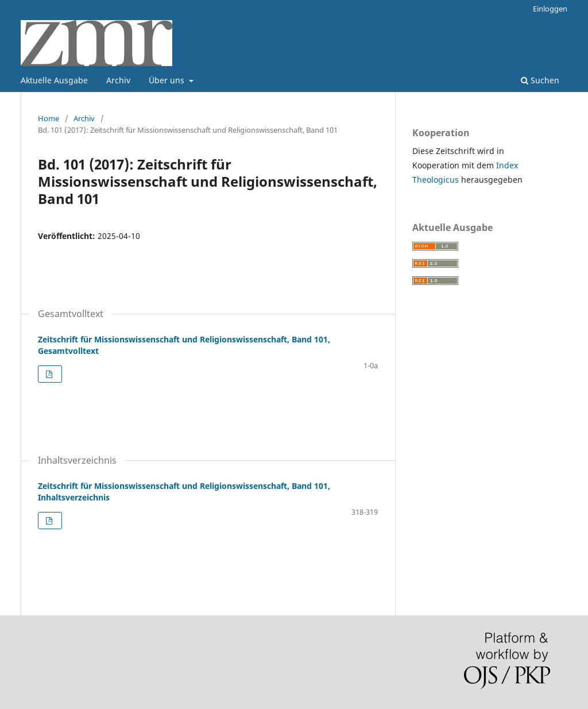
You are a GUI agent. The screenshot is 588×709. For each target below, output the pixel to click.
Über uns (168, 80)
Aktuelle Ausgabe (54, 80)
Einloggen (550, 9)
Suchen (540, 80)
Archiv (118, 80)
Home (49, 118)
